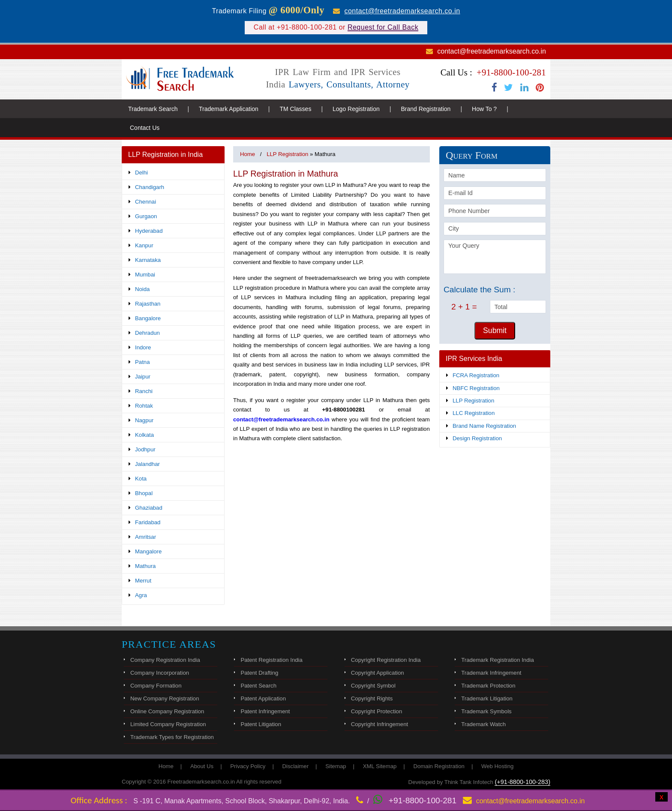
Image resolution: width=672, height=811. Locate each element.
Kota (141, 479)
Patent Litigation (261, 724)
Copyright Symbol (373, 686)
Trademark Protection (488, 686)
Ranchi (144, 391)
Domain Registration (439, 766)
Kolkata (144, 435)
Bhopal (144, 493)
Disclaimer (296, 766)
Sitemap (336, 766)
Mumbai (145, 275)
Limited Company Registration (168, 724)
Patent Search (258, 686)
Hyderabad (149, 231)
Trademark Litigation (487, 698)
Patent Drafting (259, 673)
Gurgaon (146, 216)
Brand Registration (426, 109)
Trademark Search (153, 109)
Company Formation (156, 686)
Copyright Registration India (386, 660)
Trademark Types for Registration (172, 737)
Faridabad (148, 522)
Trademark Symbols (486, 711)
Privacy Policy (248, 766)
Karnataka (148, 260)
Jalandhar (147, 464)
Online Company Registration (167, 711)
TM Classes (295, 109)
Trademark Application (229, 109)
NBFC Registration (476, 388)
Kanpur (144, 245)
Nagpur (144, 420)
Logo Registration (356, 109)
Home (247, 154)
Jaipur (143, 377)
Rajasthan (148, 304)
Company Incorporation (160, 673)
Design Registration (477, 438)
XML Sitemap (380, 766)
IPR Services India (474, 359)
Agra (141, 595)
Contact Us (145, 128)
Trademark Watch (483, 724)
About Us (202, 766)
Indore (143, 347)
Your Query (495, 257)
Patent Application (263, 698)
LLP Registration (473, 401)
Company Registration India (165, 660)
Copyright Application (378, 673)
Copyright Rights (372, 698)
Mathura (145, 566)
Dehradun (147, 333)
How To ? (484, 109)
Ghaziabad (149, 508)
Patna (142, 362)
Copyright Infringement (379, 724)
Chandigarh (150, 187)
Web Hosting (497, 766)
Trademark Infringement (491, 673)
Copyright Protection (376, 711)
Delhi (141, 173)
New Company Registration (165, 698)
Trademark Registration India (498, 660)
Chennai (145, 202)
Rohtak (144, 406)
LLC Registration (474, 413)
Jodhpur (145, 449)
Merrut (143, 581)
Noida (142, 289)
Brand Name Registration (484, 426)
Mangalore (148, 551)
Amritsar (145, 537)
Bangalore (148, 318)
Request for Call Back (383, 27)
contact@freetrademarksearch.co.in (402, 11)
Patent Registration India (271, 660)
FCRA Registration (476, 375)
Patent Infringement (265, 711)
